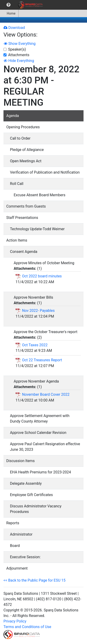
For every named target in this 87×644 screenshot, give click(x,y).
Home (9, 13)
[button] (8, 5)
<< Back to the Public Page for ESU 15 (34, 580)
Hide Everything (19, 61)
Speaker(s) (17, 49)
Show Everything (20, 44)
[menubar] (23, 5)
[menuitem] (8, 5)
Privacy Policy (15, 621)
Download (14, 28)
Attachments (19, 55)
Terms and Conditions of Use (27, 627)
